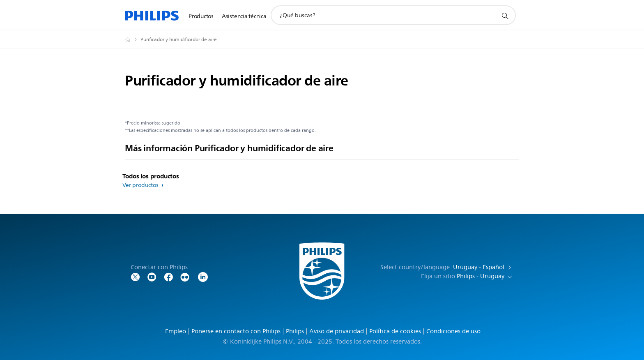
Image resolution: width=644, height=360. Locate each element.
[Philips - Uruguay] (133, 39)
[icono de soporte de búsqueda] (505, 16)
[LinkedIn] (203, 276)
